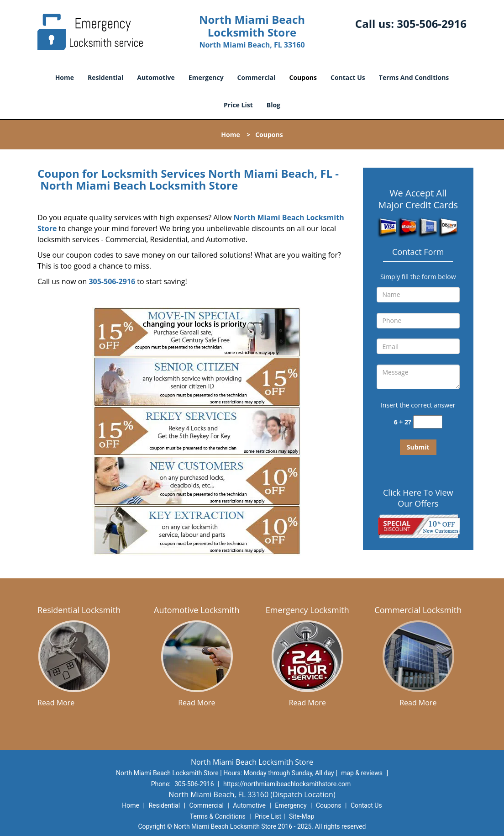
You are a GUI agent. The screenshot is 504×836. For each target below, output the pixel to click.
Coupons (303, 77)
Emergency (206, 77)
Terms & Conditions (218, 816)
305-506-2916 (432, 24)
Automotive (156, 77)
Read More (56, 703)
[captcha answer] (428, 422)
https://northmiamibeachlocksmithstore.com (287, 784)
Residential (105, 77)
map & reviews (362, 773)
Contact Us (348, 77)
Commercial (257, 77)
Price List (238, 105)
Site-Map (302, 816)
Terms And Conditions (414, 77)
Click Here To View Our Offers (418, 498)
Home (65, 77)
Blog (273, 105)
